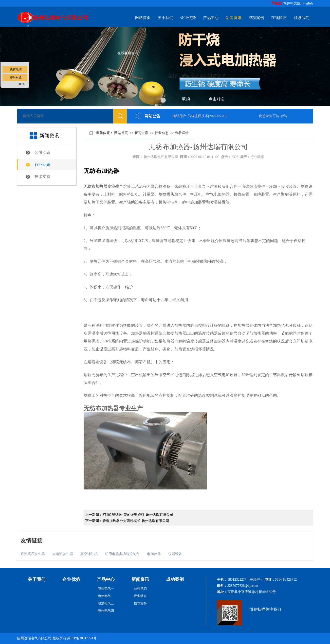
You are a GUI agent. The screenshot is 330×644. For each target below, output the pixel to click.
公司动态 (42, 152)
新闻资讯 (234, 18)
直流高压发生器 (33, 554)
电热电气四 (106, 611)
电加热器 (154, 554)
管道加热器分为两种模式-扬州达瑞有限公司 (136, 521)
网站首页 (143, 18)
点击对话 (217, 99)
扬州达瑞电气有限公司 (161, 157)
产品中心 (211, 18)
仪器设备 (175, 554)
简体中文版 (293, 3)
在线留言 (279, 18)
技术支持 (42, 177)
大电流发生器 (63, 554)
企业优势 (188, 18)
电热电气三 (106, 603)
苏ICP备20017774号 (82, 638)
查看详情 (182, 133)
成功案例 (256, 18)
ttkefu (22, 84)
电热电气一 (106, 588)
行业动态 (42, 165)
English (308, 3)
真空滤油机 (89, 554)
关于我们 (165, 18)
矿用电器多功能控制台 (122, 554)
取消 (186, 99)
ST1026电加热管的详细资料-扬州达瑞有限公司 (138, 515)
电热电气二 (106, 596)
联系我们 (302, 18)
